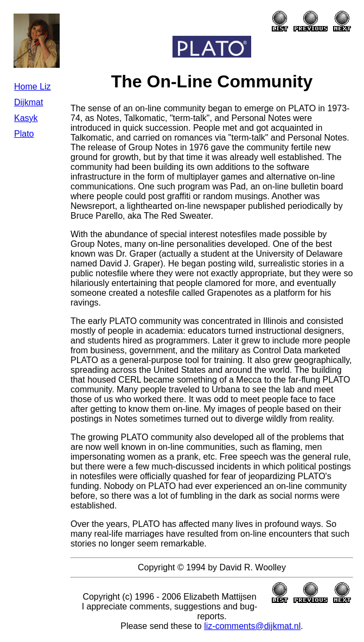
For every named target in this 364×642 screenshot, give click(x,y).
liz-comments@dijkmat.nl (252, 626)
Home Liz (33, 87)
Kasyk (26, 118)
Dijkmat (28, 102)
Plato (24, 134)
